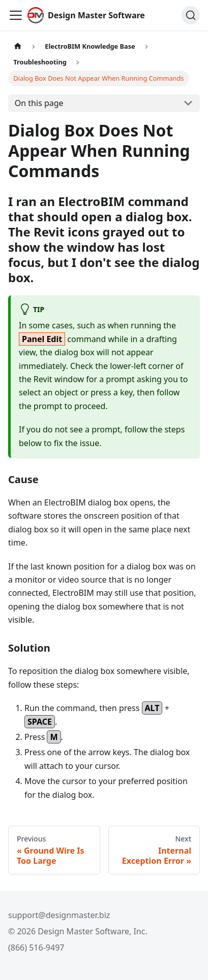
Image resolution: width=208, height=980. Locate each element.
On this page (39, 103)
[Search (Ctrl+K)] (191, 15)
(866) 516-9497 (36, 948)
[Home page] (18, 46)
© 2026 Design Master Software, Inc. (78, 931)
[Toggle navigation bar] (16, 15)
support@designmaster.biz (59, 915)
